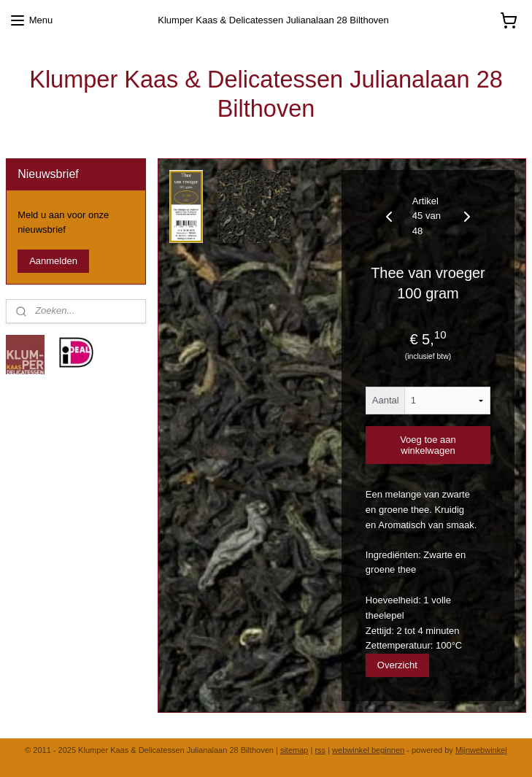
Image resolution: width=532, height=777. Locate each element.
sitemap (294, 750)
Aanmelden (53, 261)
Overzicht (397, 665)
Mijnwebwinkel (481, 750)
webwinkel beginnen (368, 750)
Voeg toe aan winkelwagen (428, 445)
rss (320, 750)
